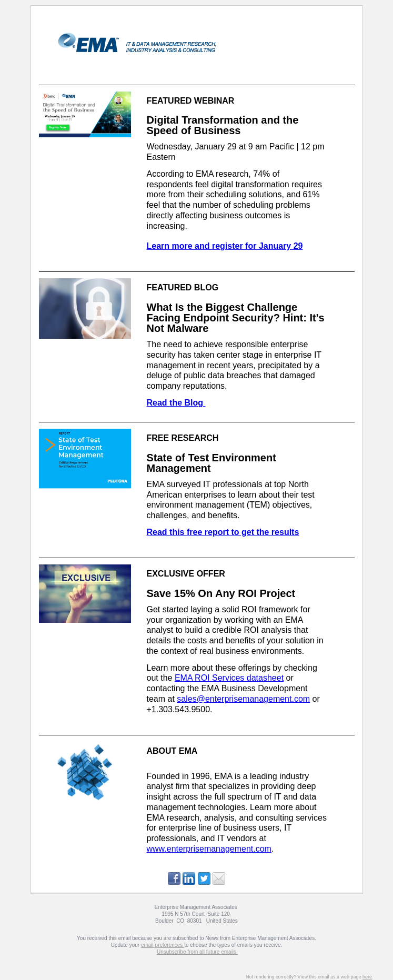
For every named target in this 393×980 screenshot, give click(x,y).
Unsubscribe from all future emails (197, 952)
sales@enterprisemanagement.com (243, 699)
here (367, 977)
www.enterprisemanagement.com (209, 849)
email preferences (163, 945)
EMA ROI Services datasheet (229, 678)
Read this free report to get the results (223, 532)
